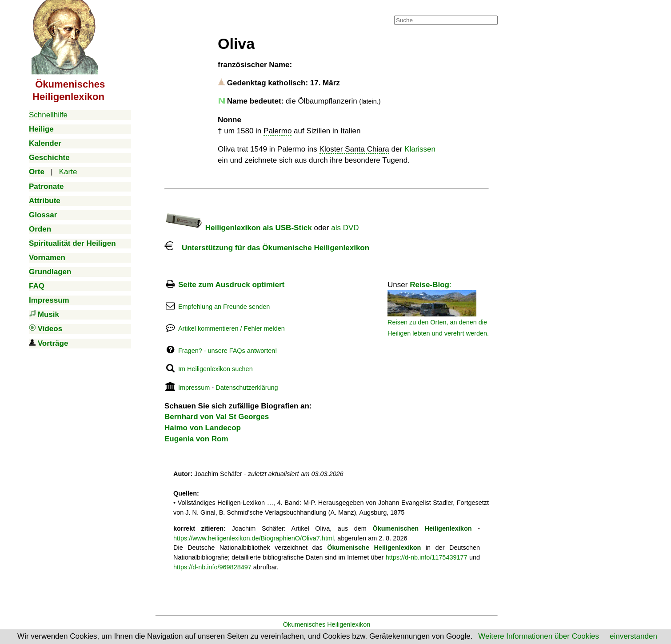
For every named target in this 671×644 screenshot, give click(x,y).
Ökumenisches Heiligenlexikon (327, 624)
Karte (68, 172)
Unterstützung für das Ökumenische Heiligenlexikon (267, 248)
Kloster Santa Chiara (354, 149)
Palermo (278, 131)
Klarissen (420, 149)
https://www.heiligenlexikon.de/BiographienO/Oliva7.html (254, 538)
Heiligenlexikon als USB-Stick (238, 228)
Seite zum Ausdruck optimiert (231, 285)
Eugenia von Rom (196, 439)
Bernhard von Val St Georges (217, 417)
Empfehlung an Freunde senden (224, 307)
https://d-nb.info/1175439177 (427, 557)
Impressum (194, 388)
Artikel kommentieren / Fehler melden (232, 328)
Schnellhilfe (48, 115)
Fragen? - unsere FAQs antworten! (228, 351)
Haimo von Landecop (203, 428)
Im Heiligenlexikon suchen (216, 369)
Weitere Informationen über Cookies (539, 636)
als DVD (345, 228)
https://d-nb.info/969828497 (212, 567)
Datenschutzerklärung (247, 388)
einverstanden (633, 636)
